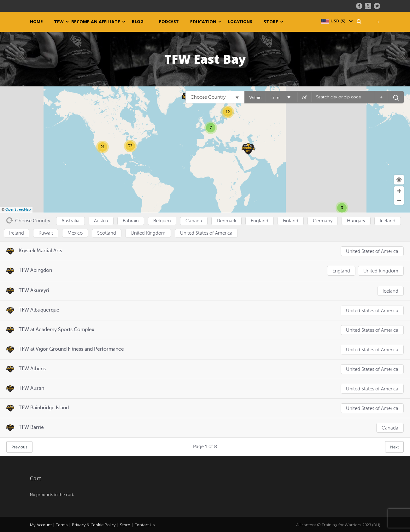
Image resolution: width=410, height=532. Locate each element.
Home (36, 22)
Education (203, 22)
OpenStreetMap (18, 210)
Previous (19, 446)
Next (394, 446)
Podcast (169, 22)
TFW (59, 22)
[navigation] (337, 21)
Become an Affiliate (96, 22)
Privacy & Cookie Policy (94, 524)
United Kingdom (381, 271)
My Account (41, 524)
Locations (240, 22)
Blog (138, 22)
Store (271, 22)
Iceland (390, 291)
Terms (62, 524)
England (341, 271)
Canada (390, 427)
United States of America (372, 251)
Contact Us (145, 524)
